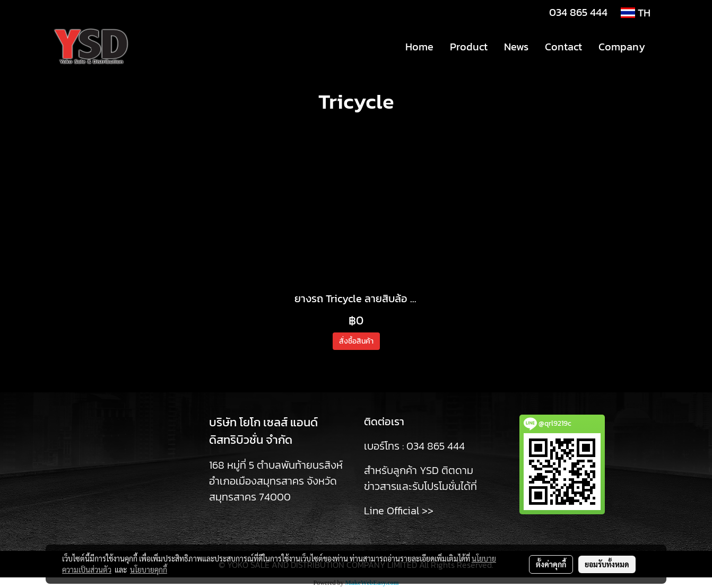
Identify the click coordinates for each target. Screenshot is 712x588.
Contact (563, 47)
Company (622, 47)
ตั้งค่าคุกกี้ (551, 564)
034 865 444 (578, 12)
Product (469, 47)
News (516, 47)
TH (636, 13)
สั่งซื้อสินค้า (356, 341)
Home (419, 47)
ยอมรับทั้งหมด (607, 564)
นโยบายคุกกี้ (149, 569)
